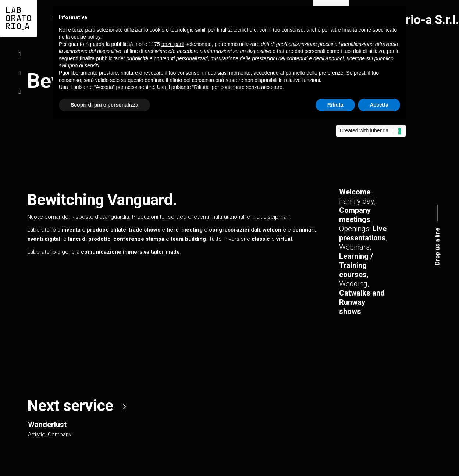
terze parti (173, 44)
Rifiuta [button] (335, 105)
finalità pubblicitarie (102, 58)
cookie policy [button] (86, 37)
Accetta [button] (379, 105)
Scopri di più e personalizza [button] (104, 105)
